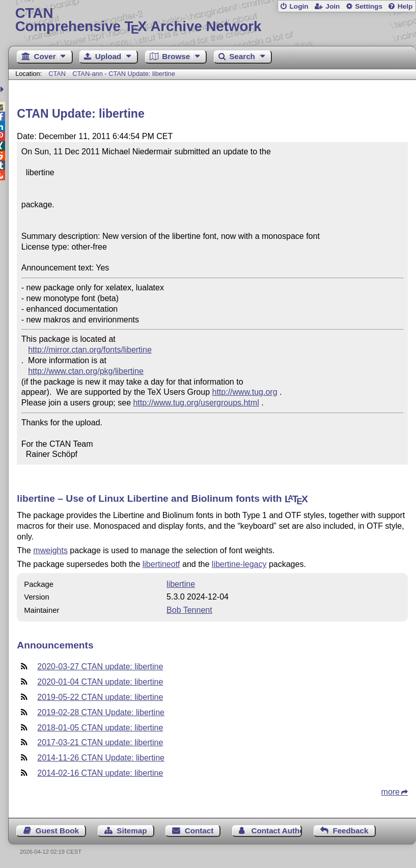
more (391, 792)
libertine (181, 584)
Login (299, 6)
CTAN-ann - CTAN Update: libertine (124, 74)
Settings (369, 6)
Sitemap (132, 831)
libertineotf (161, 564)
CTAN (57, 74)
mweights (50, 550)
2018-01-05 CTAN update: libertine (100, 728)
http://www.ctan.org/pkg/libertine (86, 371)
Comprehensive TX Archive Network (212, 20)
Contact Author (277, 831)
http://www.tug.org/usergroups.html (196, 403)
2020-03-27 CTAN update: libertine (100, 667)
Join (332, 6)
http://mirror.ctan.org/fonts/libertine (90, 350)
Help (405, 6)
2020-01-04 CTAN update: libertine (100, 682)
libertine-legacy (239, 564)
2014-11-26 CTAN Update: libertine (101, 758)
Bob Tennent (189, 610)
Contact (199, 831)
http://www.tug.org (245, 392)
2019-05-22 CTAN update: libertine (100, 697)
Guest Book (57, 831)
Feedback (350, 831)
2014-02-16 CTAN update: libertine (100, 773)
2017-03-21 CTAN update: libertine (100, 742)
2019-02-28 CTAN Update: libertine (101, 712)
